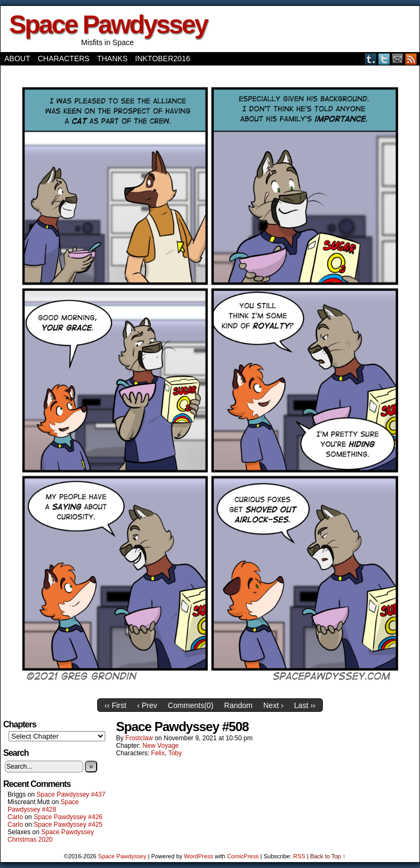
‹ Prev (147, 705)
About (17, 59)
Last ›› (305, 705)
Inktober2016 (163, 59)
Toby (175, 753)
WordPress (199, 856)
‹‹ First (115, 705)
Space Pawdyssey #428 (43, 806)
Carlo (15, 817)
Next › (273, 705)
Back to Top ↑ (328, 856)
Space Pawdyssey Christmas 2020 (51, 836)
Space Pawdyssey (108, 24)
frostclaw (139, 738)
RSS (411, 59)
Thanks (113, 59)
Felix (158, 753)
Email (398, 59)
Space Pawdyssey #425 (68, 825)
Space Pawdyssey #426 (68, 817)
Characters (63, 59)
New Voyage (160, 746)
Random (238, 705)
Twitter (384, 59)
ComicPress (242, 856)
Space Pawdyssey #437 (71, 794)
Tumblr (371, 59)
